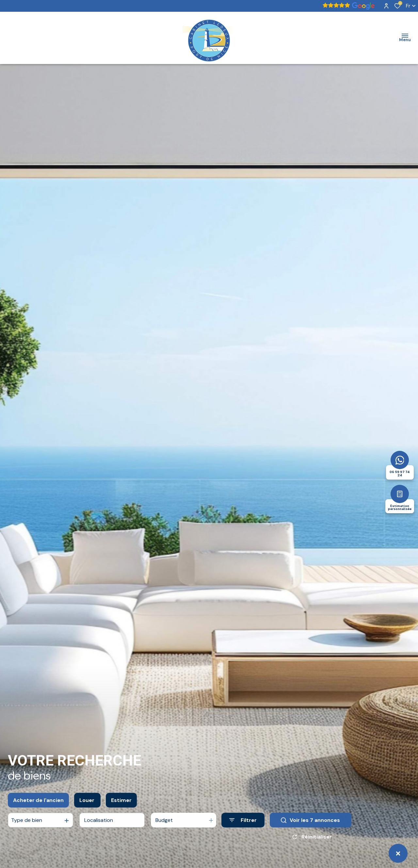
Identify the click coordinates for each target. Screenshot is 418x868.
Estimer (121, 805)
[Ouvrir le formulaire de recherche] (243, 825)
